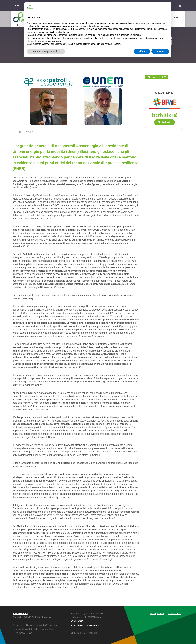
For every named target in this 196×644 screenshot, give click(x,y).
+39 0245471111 (79, 621)
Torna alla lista (157, 77)
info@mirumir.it (78, 625)
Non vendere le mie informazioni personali (122, 35)
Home (17, 6)
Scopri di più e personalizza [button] (46, 51)
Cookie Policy (175, 614)
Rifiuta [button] (142, 51)
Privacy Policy (157, 614)
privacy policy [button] (55, 41)
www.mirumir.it (94, 625)
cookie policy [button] (103, 26)
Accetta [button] (160, 51)
